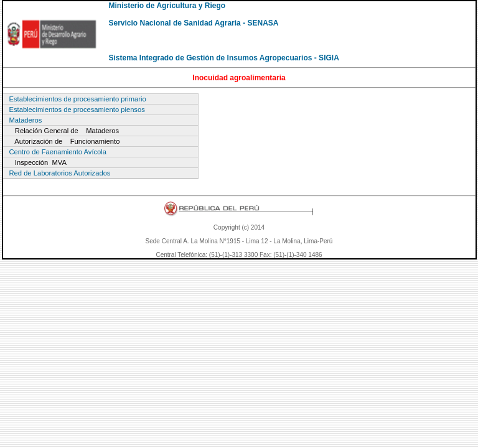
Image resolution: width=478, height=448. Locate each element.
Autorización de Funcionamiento (65, 141)
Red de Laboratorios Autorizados (60, 173)
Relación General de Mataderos (64, 131)
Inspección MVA (38, 162)
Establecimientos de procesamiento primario (78, 99)
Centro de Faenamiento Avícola (58, 152)
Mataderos (26, 120)
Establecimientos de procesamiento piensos (77, 110)
